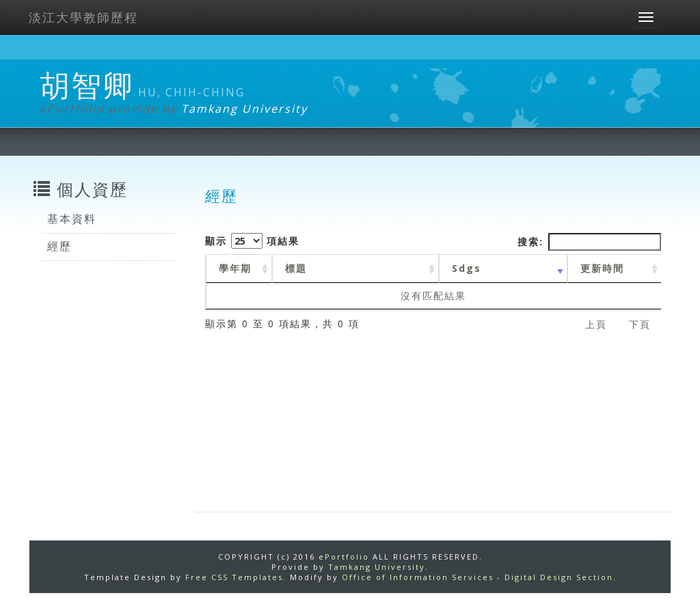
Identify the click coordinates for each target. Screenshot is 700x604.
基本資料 (72, 219)
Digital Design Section (559, 577)
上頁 (596, 324)
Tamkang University (244, 109)
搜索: (589, 242)
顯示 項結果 (252, 241)
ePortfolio (344, 557)
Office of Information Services (418, 577)
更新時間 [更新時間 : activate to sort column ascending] (602, 268)
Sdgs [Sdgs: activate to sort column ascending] (467, 268)
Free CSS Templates (234, 577)
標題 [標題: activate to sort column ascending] (296, 268)
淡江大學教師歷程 (83, 17)
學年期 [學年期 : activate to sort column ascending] (235, 268)
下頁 (640, 324)
